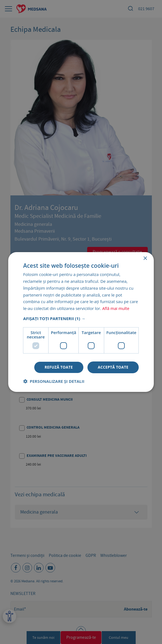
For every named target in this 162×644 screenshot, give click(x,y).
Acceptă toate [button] (113, 367)
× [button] (145, 258)
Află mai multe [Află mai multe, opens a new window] (116, 308)
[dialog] (81, 322)
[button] (81, 318)
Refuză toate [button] (57, 367)
